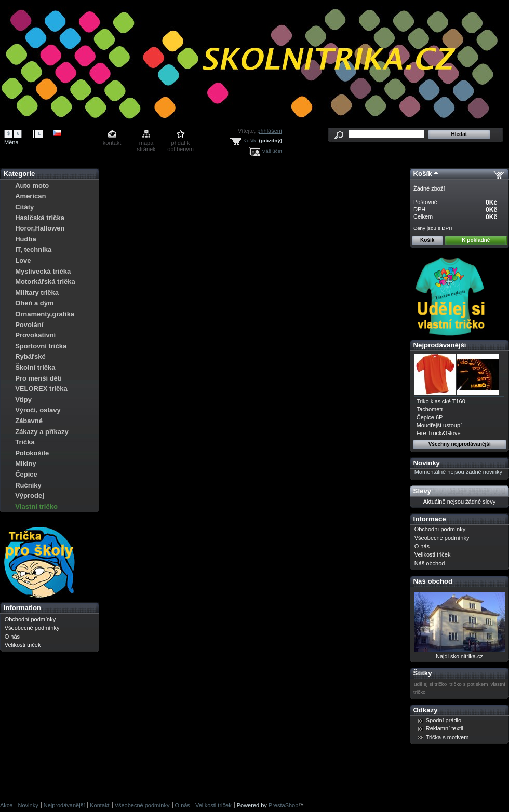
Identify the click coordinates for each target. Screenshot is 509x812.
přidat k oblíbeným (180, 144)
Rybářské (30, 356)
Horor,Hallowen (40, 228)
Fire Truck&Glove (439, 433)
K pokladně (476, 240)
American (30, 196)
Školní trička (35, 367)
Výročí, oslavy (38, 410)
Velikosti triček (23, 645)
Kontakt (99, 805)
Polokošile (32, 453)
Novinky (427, 463)
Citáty (24, 207)
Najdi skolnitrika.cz (459, 656)
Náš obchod (430, 563)
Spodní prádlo (444, 720)
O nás (12, 637)
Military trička (37, 293)
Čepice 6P (430, 417)
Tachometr (430, 409)
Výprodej (30, 496)
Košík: (250, 140)
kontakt (112, 143)
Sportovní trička (41, 346)
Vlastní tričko (36, 506)
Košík (423, 174)
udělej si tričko (430, 684)
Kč (29, 133)
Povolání (29, 325)
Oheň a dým (34, 303)
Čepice (26, 474)
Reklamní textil (445, 728)
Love (23, 260)
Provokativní (35, 335)
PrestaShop (283, 805)
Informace (430, 519)
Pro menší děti (38, 378)
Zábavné (29, 421)
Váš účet (272, 151)
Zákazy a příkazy (42, 432)
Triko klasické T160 (441, 401)
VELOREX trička (41, 389)
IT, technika (33, 249)
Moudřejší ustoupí (439, 425)
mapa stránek (146, 144)
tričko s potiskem (468, 684)
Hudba (25, 239)
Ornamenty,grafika (45, 314)
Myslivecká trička (43, 271)
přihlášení (270, 131)
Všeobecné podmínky (32, 628)
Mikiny (25, 463)
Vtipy (23, 400)
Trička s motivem (447, 737)
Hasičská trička (40, 218)
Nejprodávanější (440, 345)
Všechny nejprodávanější (460, 444)
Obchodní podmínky (30, 619)
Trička (25, 442)
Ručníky (28, 485)
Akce (6, 805)
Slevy (422, 491)
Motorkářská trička (45, 282)
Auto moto (32, 186)
